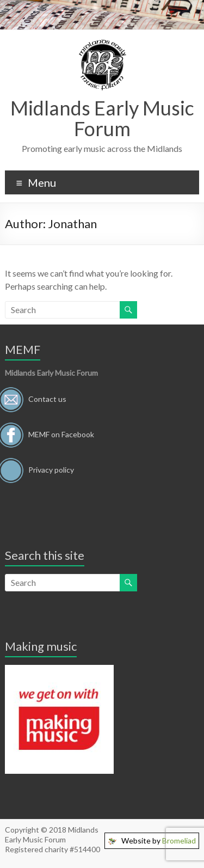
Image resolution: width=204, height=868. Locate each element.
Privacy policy (51, 469)
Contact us (47, 398)
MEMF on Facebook (61, 434)
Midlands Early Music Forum (102, 118)
